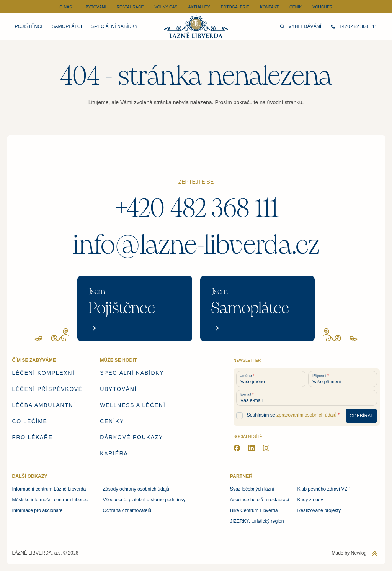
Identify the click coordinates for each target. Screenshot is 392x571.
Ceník (296, 7)
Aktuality (199, 7)
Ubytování (94, 7)
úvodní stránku (285, 102)
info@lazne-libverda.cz (196, 245)
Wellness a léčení (133, 405)
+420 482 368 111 (196, 208)
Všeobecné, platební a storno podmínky (144, 500)
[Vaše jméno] (271, 379)
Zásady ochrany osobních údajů (136, 489)
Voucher (323, 7)
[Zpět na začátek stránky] (375, 554)
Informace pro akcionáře (38, 510)
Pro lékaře (33, 437)
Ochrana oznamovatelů (127, 510)
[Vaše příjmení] (343, 379)
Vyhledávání (301, 26)
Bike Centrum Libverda (254, 510)
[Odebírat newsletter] (362, 416)
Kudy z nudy (310, 500)
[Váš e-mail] (307, 398)
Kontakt (269, 7)
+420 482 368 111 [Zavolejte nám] (354, 26)
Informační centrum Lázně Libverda (49, 489)
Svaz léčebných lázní (252, 489)
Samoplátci (67, 26)
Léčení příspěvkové (47, 389)
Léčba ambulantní (44, 405)
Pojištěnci (29, 26)
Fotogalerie (235, 7)
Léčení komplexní (43, 373)
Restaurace (130, 7)
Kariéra (114, 453)
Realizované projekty (319, 510)
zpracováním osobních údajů (306, 415)
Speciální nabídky (115, 26)
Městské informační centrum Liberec (50, 500)
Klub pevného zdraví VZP (324, 489)
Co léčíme (30, 421)
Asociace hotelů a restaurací (260, 500)
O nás (66, 7)
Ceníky (112, 421)
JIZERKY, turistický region (257, 521)
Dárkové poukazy (131, 437)
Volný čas (166, 7)
